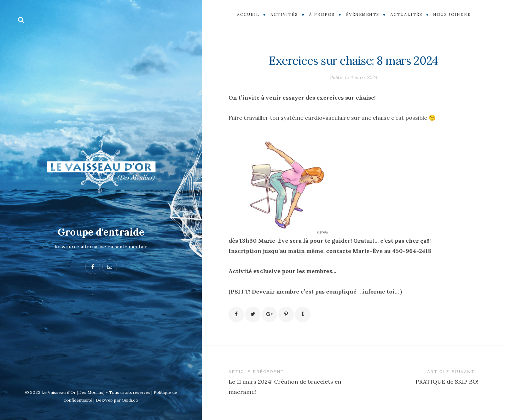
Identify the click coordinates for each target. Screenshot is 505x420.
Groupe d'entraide (101, 232)
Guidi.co (130, 400)
